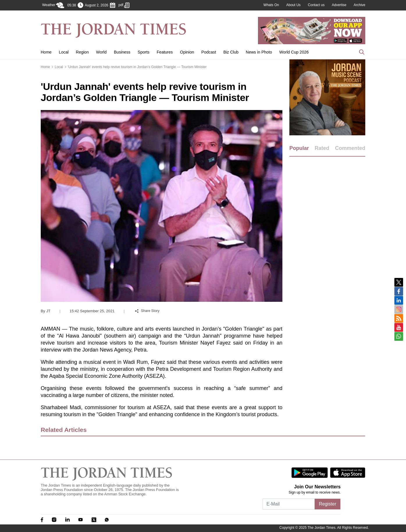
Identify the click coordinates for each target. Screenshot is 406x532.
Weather (53, 5)
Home (46, 52)
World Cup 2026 (294, 52)
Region (82, 52)
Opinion (187, 52)
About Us (293, 5)
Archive (359, 5)
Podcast (209, 52)
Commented (350, 148)
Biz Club (231, 52)
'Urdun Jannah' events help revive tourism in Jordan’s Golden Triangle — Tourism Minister (137, 67)
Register (327, 504)
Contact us (316, 5)
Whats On (271, 5)
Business (122, 52)
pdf (124, 5)
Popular (299, 148)
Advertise (339, 5)
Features (165, 52)
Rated (322, 148)
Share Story (147, 311)
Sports (143, 52)
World (101, 52)
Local (64, 52)
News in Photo (259, 52)
